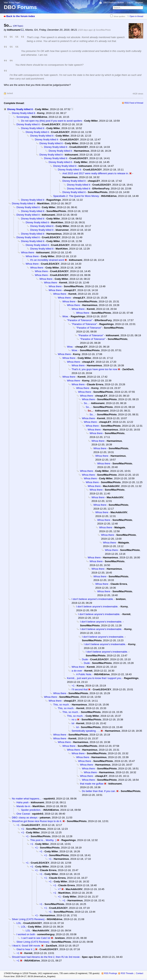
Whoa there (28, 252)
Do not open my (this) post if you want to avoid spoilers (51, 121)
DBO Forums (20, 7)
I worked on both (26, 934)
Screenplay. (23, 117)
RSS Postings (111, 973)
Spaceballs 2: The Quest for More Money (76, 196)
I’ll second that (80, 689)
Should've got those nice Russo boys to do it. (37, 821)
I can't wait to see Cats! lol (36, 938)
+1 (73, 686)
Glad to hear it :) (25, 949)
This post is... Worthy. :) (43, 840)
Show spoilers (119, 16)
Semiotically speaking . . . (86, 731)
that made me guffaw (92, 784)
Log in (130, 2)
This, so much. (61, 705)
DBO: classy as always (25, 818)
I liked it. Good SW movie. (26, 946)
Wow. (65, 316)
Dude (85, 659)
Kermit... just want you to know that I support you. (94, 678)
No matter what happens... (27, 799)
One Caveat (23, 814)
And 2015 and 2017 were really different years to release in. (96, 173)
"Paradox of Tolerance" (80, 320)
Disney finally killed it (20, 109)
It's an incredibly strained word (47, 260)
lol (73, 723)
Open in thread (136, 16)
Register (139, 2)
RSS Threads (127, 973)
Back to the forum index (21, 16)
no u (74, 719)
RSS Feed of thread (134, 103)
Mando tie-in (23, 806)
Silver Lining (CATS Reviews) (28, 919)
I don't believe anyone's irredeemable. (93, 599)
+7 (59, 889)
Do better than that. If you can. (99, 791)
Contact (140, 973)
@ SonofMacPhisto (102, 30)
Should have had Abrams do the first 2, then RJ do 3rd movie (46, 957)
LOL (19, 923)
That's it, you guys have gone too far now (94, 369)
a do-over (77, 671)
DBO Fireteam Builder (114, 2)
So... (86, 403)
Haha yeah (22, 802)
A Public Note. (84, 674)
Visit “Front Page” (12, 2)
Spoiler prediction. (31, 810)
